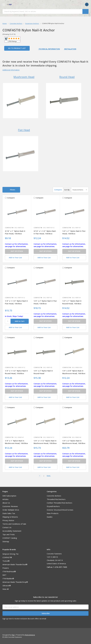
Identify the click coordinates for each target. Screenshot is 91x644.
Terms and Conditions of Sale (14, 524)
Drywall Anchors (53, 506)
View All (6, 589)
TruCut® (6, 561)
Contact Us (7, 527)
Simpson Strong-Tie (10, 554)
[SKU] (8, 321)
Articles (5, 499)
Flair (13, 635)
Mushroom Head (24, 77)
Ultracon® (7, 586)
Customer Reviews (10, 506)
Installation (70, 49)
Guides (50, 517)
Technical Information (49, 49)
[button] (11, 190)
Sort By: (67, 190)
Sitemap (6, 541)
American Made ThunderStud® (15, 564)
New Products (53, 513)
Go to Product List (17, 48)
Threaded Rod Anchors (56, 499)
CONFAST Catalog (10, 538)
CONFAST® (7, 557)
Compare (57, 190)
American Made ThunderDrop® (15, 582)
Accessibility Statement (12, 531)
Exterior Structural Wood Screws (60, 510)
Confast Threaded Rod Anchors (59, 503)
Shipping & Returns (10, 517)
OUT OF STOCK (17, 251)
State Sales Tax (9, 513)
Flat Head (24, 130)
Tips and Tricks (9, 534)
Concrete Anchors (54, 496)
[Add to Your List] (17, 258)
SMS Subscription (9, 496)
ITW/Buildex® (8, 578)
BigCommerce (30, 635)
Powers (6, 568)
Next (50, 476)
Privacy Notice (8, 520)
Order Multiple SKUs (11, 510)
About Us (6, 503)
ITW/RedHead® (9, 571)
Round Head (67, 77)
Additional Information (11, 70)
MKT (4, 575)
